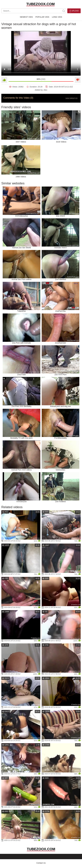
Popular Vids (42, 17)
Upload (74, 11)
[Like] (4, 80)
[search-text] (34, 11)
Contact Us (41, 863)
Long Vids (57, 17)
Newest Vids (26, 17)
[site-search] (64, 11)
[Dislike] (78, 80)
